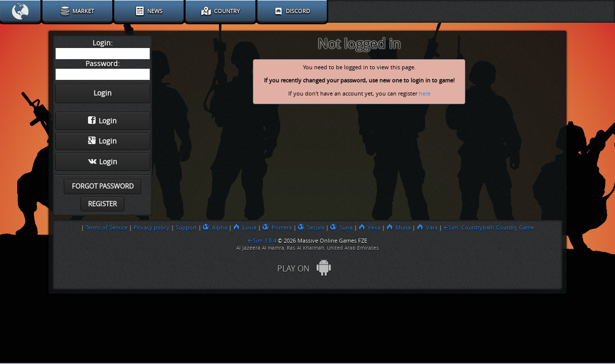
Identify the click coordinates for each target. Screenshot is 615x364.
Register (102, 204)
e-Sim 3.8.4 (262, 241)
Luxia (245, 227)
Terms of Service (106, 227)
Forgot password (103, 186)
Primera (277, 227)
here (425, 94)
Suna (341, 227)
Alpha (215, 227)
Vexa (369, 227)
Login (102, 121)
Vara (427, 227)
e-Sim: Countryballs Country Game (489, 227)
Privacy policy (151, 227)
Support (186, 227)
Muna (399, 227)
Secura (311, 227)
